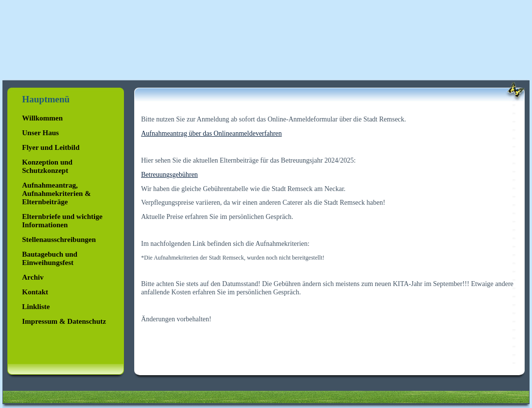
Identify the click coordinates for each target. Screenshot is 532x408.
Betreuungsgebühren (169, 175)
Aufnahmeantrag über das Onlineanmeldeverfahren (211, 133)
